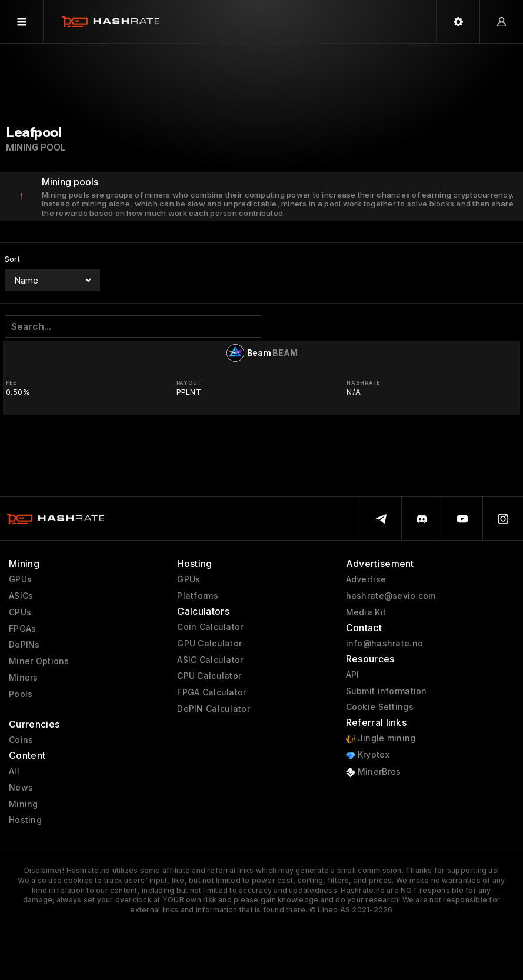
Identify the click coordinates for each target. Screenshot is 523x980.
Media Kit (366, 612)
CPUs (20, 612)
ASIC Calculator (210, 660)
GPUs (20, 579)
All (14, 771)
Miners (24, 678)
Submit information (387, 691)
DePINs (24, 645)
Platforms (198, 596)
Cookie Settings (380, 707)
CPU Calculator (209, 676)
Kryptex (368, 755)
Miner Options (39, 661)
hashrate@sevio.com (391, 596)
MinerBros (374, 772)
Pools (21, 694)
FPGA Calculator (211, 692)
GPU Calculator (209, 644)
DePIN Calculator (213, 709)
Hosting (25, 820)
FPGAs (22, 629)
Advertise (366, 579)
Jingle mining (381, 739)
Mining (24, 804)
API (353, 675)
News (21, 788)
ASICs (21, 596)
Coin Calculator (210, 627)
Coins (21, 740)
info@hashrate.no (384, 644)
